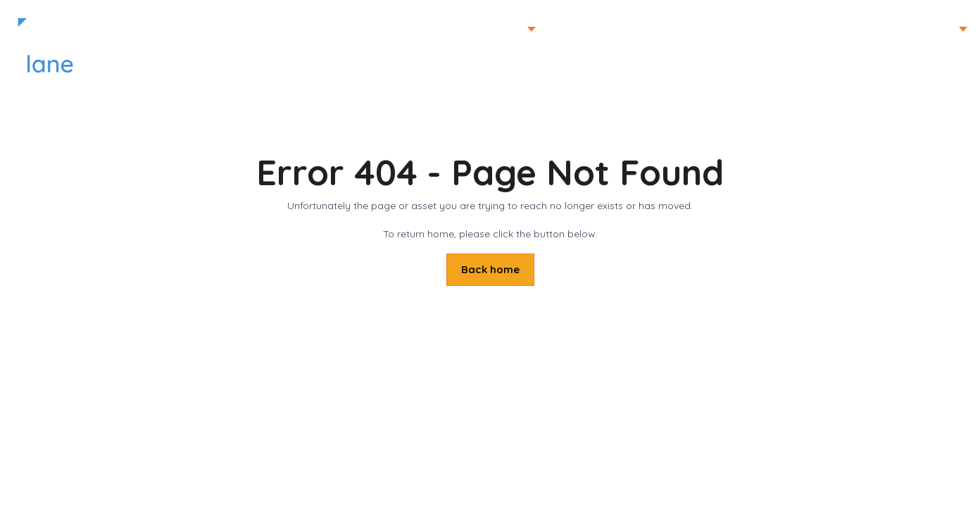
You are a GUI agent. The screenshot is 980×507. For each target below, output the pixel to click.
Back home (490, 269)
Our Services (691, 29)
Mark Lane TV (921, 29)
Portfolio (499, 29)
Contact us (779, 29)
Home (847, 29)
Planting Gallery (590, 29)
